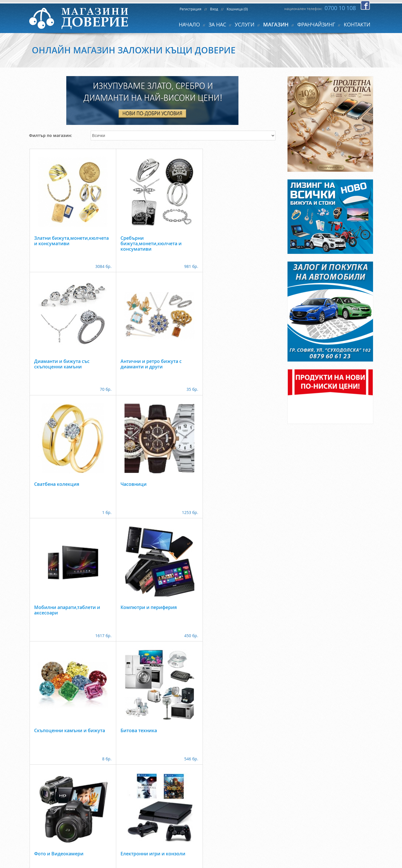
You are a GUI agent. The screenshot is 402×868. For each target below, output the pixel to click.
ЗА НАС (217, 24)
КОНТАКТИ (357, 24)
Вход (214, 9)
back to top (201, 848)
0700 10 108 (340, 8)
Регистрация (191, 9)
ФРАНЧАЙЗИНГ (316, 24)
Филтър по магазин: (51, 135)
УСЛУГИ (245, 24)
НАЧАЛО (189, 24)
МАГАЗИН (276, 24)
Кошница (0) (237, 9)
